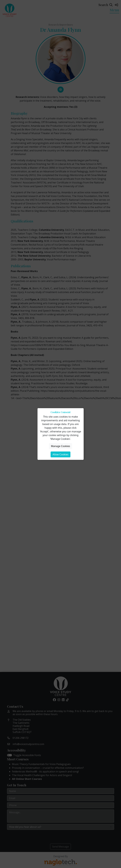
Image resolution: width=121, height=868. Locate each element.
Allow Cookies (60, 454)
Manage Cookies (60, 446)
